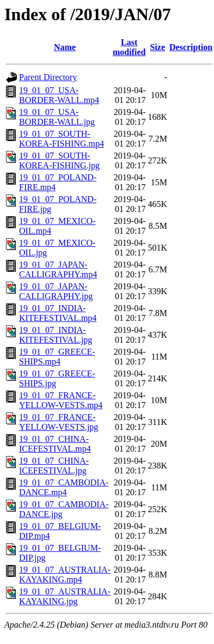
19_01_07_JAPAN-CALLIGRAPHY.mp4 (58, 269)
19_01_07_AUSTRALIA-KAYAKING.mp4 (65, 575)
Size (157, 47)
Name (65, 47)
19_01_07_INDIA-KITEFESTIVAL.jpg (56, 335)
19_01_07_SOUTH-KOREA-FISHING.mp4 (62, 139)
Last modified (129, 47)
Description (191, 47)
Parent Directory (48, 77)
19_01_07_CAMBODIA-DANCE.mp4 (64, 487)
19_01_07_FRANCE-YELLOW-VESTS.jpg (59, 422)
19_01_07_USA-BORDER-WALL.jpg (57, 117)
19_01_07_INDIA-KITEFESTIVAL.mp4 (58, 313)
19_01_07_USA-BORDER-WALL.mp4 (59, 95)
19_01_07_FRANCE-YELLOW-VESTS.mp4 (61, 400)
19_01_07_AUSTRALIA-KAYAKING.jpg (65, 596)
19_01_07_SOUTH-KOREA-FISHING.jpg (59, 160)
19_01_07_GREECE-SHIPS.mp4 (57, 357)
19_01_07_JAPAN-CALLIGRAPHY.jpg (56, 291)
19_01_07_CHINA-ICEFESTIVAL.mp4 (55, 444)
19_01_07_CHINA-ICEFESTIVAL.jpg (54, 466)
